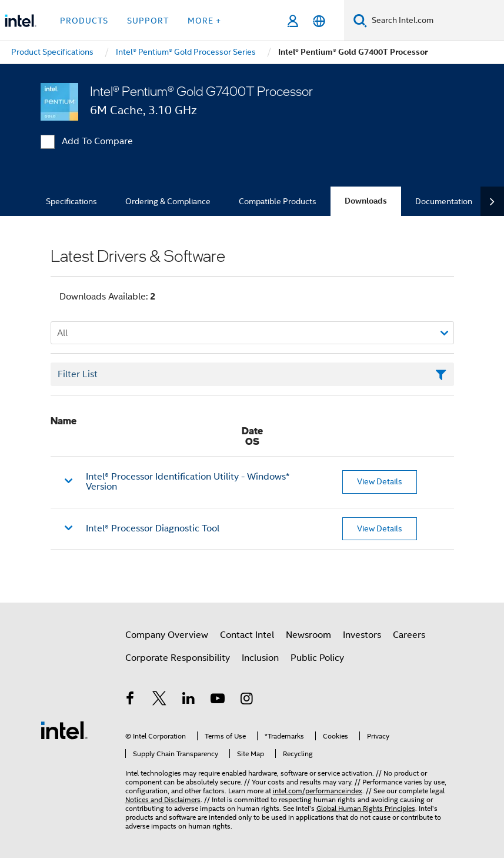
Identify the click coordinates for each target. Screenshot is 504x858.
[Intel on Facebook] (131, 700)
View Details (380, 481)
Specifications (71, 201)
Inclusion (260, 658)
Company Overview (167, 635)
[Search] (360, 20)
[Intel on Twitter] (159, 700)
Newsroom (308, 635)
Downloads (366, 201)
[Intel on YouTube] (218, 700)
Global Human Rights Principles (366, 808)
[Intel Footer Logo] (64, 730)
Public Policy (317, 658)
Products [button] (84, 21)
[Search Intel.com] (435, 21)
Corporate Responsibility (178, 658)
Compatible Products (278, 201)
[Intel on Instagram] (247, 700)
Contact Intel (247, 635)
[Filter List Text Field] (252, 374)
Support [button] (148, 21)
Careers (409, 635)
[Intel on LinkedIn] (189, 700)
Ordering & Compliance (168, 201)
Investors (362, 635)
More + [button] (204, 21)
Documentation (444, 201)
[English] (319, 21)
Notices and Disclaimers (163, 799)
